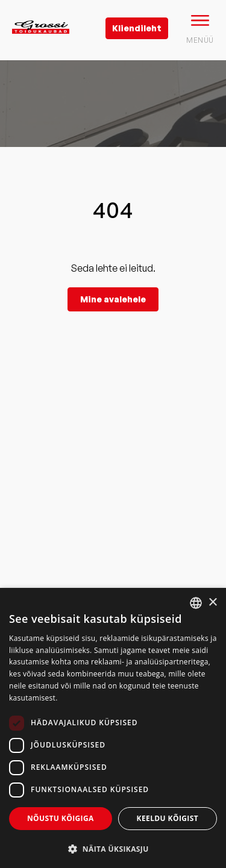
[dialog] (113, 728)
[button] (113, 848)
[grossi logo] (41, 46)
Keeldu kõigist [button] (168, 818)
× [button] (212, 603)
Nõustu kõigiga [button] (61, 818)
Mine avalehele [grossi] (113, 299)
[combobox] (196, 603)
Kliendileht (137, 28)
